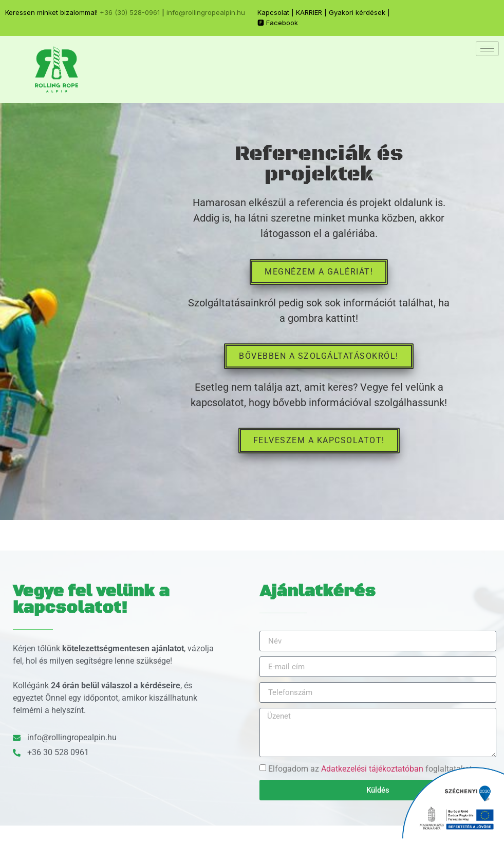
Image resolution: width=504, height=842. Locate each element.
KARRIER (309, 12)
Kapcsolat (273, 12)
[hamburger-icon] (487, 49)
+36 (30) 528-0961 (130, 12)
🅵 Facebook (278, 23)
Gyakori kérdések (357, 12)
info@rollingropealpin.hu (206, 12)
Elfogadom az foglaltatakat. (371, 769)
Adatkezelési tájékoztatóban (372, 769)
